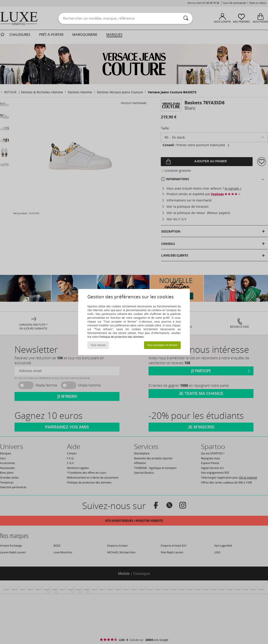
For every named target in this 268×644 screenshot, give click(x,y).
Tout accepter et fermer (162, 345)
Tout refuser (98, 345)
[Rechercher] (186, 18)
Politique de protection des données (122, 337)
